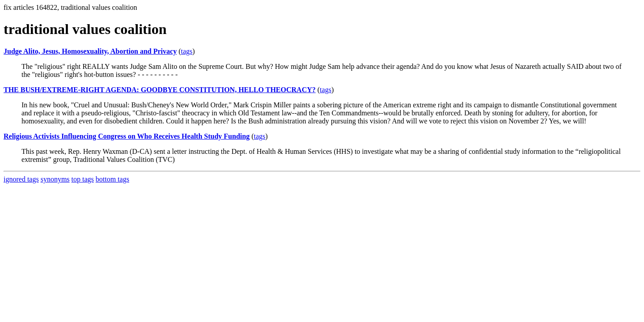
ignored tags (21, 179)
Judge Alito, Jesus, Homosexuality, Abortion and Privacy (90, 51)
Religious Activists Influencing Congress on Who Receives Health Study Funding (127, 136)
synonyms (55, 179)
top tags (83, 179)
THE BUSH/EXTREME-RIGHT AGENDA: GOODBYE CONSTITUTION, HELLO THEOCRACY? (160, 90)
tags (186, 51)
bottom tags (112, 179)
